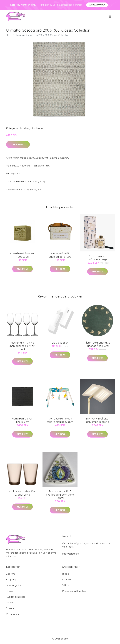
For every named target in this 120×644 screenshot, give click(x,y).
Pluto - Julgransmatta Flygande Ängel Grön (97, 344)
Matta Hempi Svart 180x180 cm (22, 420)
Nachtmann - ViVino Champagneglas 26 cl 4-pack (22, 346)
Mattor (40, 128)
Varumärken (13, 614)
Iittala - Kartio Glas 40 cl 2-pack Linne (22, 493)
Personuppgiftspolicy (74, 591)
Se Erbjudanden (97, 5)
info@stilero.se (71, 554)
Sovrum (10, 608)
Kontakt (67, 580)
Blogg (66, 574)
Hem (9, 35)
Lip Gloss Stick (60, 343)
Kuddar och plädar (16, 597)
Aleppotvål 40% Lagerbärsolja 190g (60, 255)
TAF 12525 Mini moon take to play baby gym (60, 420)
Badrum (10, 574)
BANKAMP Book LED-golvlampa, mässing (97, 420)
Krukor (10, 591)
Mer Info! (18, 144)
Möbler (10, 603)
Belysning (11, 580)
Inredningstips (28, 128)
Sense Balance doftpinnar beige (97, 258)
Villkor (66, 585)
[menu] (110, 17)
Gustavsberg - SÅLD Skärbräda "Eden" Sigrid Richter (60, 495)
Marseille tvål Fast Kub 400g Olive (22, 255)
